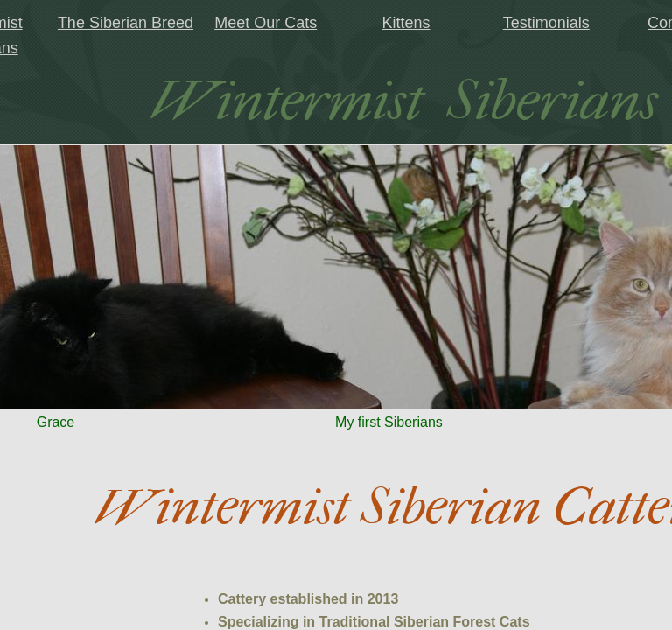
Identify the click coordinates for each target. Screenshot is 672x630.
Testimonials (546, 23)
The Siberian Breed (126, 23)
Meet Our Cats (266, 23)
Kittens (406, 23)
